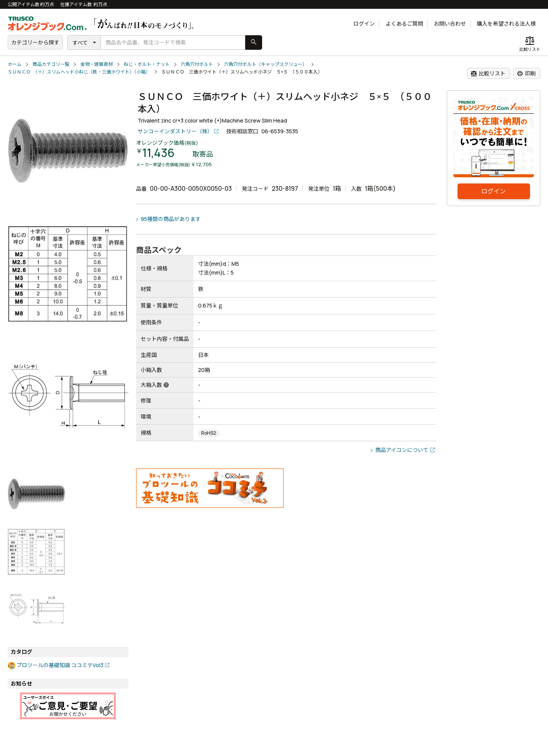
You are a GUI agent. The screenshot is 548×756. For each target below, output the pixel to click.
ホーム (15, 64)
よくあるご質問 (404, 24)
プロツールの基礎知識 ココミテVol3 (60, 665)
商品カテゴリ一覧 (51, 64)
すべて (80, 43)
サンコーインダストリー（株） (175, 131)
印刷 (526, 74)
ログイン (364, 24)
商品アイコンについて (402, 450)
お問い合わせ (450, 24)
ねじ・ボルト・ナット (147, 64)
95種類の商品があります (171, 219)
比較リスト (488, 74)
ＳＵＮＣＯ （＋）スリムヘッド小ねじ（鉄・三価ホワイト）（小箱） (79, 72)
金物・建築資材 (97, 64)
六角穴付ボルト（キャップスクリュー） (266, 64)
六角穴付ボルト (197, 64)
